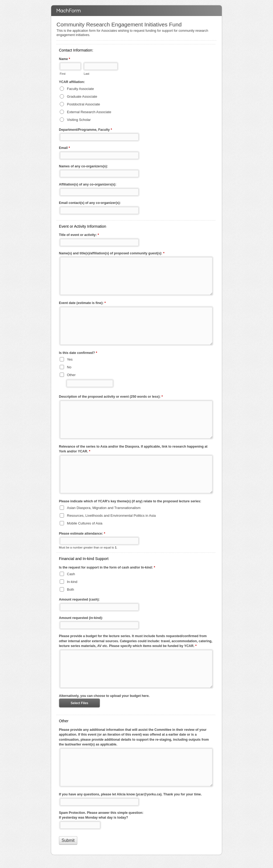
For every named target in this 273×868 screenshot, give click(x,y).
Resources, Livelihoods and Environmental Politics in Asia (111, 516)
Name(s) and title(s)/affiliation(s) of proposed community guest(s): (112, 254)
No (69, 367)
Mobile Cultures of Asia (85, 523)
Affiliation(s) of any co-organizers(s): (88, 184)
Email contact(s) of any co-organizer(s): (90, 203)
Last (87, 74)
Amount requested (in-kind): (81, 618)
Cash (71, 574)
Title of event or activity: (79, 235)
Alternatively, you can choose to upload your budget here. (104, 696)
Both (71, 589)
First (63, 74)
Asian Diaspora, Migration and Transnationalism (104, 508)
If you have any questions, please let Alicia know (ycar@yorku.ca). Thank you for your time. (130, 794)
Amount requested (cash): (79, 599)
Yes (70, 359)
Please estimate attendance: (82, 534)
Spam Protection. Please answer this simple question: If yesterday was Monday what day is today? (101, 815)
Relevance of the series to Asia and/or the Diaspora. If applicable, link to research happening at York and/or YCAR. (133, 449)
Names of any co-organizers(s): (83, 166)
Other (71, 375)
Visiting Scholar (79, 120)
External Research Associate (89, 112)
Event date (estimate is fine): (82, 303)
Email (64, 148)
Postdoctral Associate (83, 104)
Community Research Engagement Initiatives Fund (136, 11)
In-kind (72, 582)
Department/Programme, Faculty (85, 130)
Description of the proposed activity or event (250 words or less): (111, 397)
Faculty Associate (80, 89)
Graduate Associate (82, 96)
